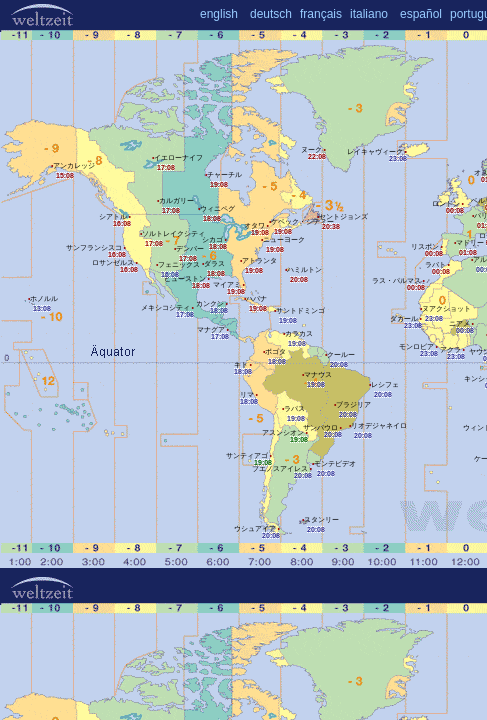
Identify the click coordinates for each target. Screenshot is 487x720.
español (421, 14)
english (219, 14)
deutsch (271, 14)
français (321, 14)
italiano (369, 14)
